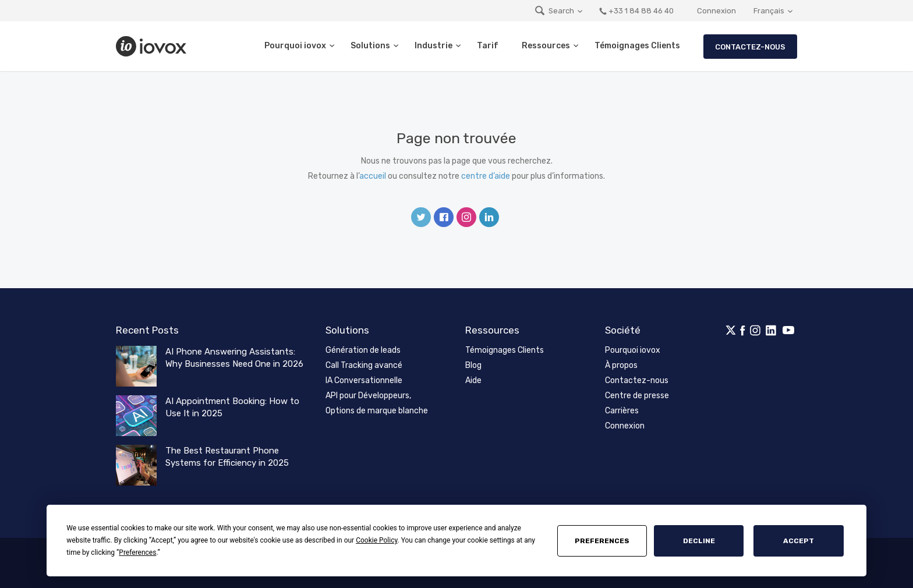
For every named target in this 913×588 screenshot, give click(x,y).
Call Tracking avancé (364, 365)
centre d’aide (486, 176)
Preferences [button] (137, 552)
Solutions (370, 46)
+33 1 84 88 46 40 (636, 11)
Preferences (602, 541)
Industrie (434, 46)
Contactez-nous (750, 47)
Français (769, 11)
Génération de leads (363, 350)
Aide (473, 380)
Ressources (546, 46)
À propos (621, 365)
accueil (373, 176)
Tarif (488, 46)
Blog (473, 365)
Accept (799, 541)
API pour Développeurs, (368, 396)
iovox (153, 46)
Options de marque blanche (377, 411)
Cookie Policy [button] (376, 540)
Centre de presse (637, 396)
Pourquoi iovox (295, 46)
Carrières (622, 411)
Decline (699, 541)
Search (554, 11)
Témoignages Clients (637, 46)
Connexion (716, 11)
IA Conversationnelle (364, 380)
